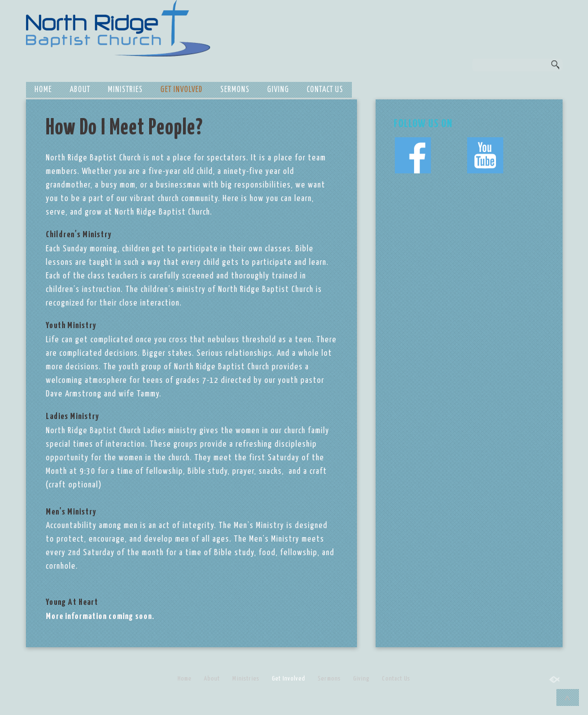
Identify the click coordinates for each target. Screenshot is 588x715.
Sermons (235, 90)
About (80, 90)
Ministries (125, 90)
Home (43, 90)
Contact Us (325, 90)
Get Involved (182, 90)
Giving (278, 90)
